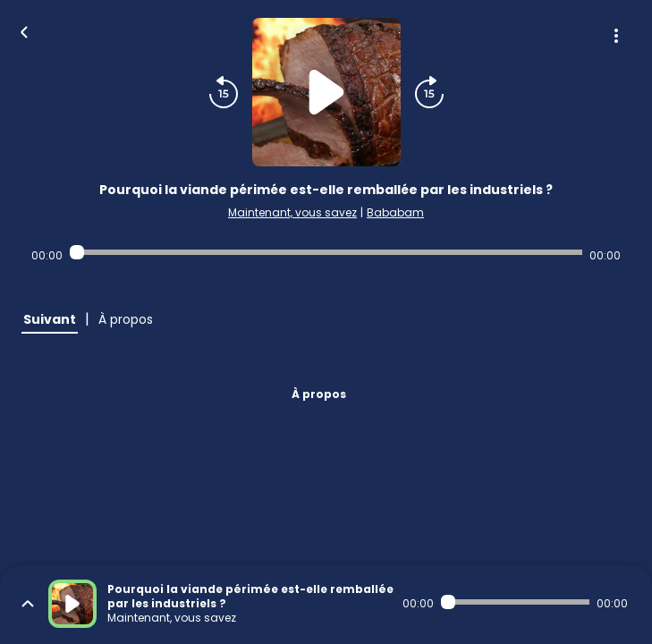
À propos (319, 394)
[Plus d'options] (616, 36)
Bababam (395, 212)
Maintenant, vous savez (292, 212)
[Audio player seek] (326, 252)
